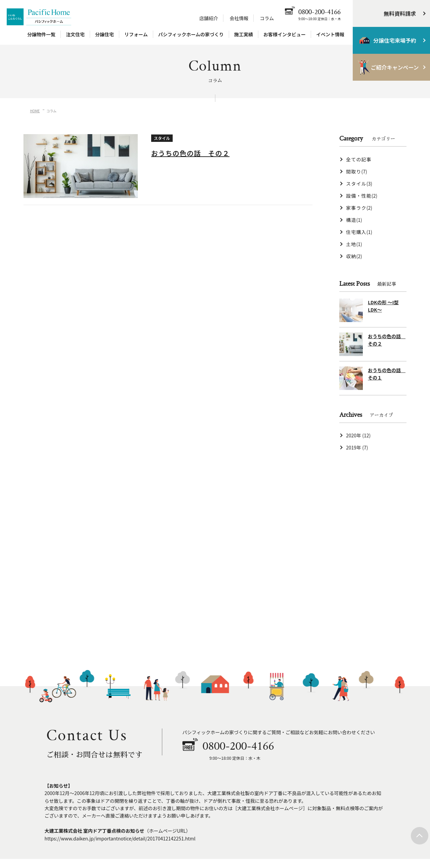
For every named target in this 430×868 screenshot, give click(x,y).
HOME (35, 111)
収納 (354, 256)
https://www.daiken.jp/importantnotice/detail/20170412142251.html (120, 838)
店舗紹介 (209, 18)
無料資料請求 (400, 13)
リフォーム (136, 34)
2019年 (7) (357, 447)
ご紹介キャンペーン (395, 67)
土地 (354, 244)
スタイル (359, 184)
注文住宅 (75, 34)
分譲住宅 (104, 34)
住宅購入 (359, 232)
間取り (357, 171)
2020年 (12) (358, 435)
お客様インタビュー (285, 34)
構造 (354, 220)
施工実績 (244, 34)
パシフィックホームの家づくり (191, 34)
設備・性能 (362, 196)
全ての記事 (359, 159)
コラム (267, 18)
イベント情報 (330, 34)
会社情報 (239, 18)
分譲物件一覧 (41, 34)
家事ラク (359, 208)
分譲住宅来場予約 (395, 40)
